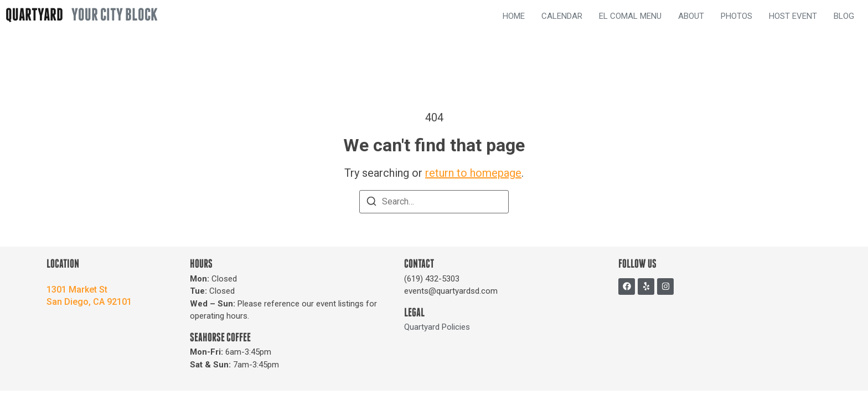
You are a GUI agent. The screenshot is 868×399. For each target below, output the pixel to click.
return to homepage (473, 173)
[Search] (371, 203)
